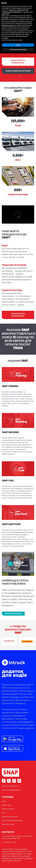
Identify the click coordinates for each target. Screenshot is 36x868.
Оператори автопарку (10, 817)
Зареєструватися (8, 809)
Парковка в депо (8, 824)
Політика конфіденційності (11, 790)
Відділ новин (6, 805)
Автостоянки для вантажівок (12, 820)
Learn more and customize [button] (18, 50)
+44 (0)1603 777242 (9, 842)
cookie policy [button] (5, 14)
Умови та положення (10, 786)
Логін (4, 813)
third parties (5, 18)
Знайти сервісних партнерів (18, 71)
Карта (4, 801)
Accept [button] (18, 45)
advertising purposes (8, 25)
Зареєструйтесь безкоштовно (18, 62)
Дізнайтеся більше (13, 614)
